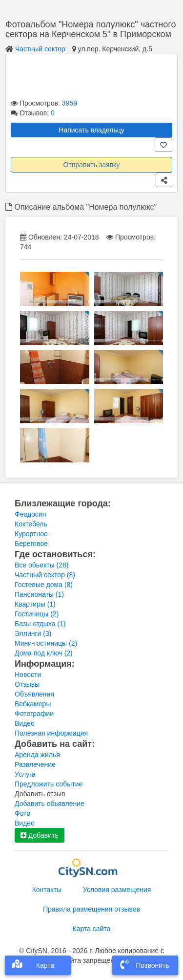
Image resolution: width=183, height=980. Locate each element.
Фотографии (34, 714)
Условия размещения (117, 890)
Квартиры (35, 604)
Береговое (31, 544)
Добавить (40, 835)
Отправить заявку (92, 165)
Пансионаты (39, 594)
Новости (28, 675)
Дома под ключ (44, 653)
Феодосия (30, 514)
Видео (25, 723)
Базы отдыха (40, 624)
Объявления (34, 694)
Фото (22, 813)
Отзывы (27, 684)
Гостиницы (37, 614)
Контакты (47, 890)
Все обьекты (41, 565)
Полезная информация (51, 733)
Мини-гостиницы (46, 643)
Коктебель (31, 524)
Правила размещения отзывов (91, 909)
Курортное (31, 534)
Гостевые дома (44, 585)
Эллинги (33, 633)
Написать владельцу (91, 130)
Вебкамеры (33, 704)
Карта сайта (92, 929)
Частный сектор (40, 49)
